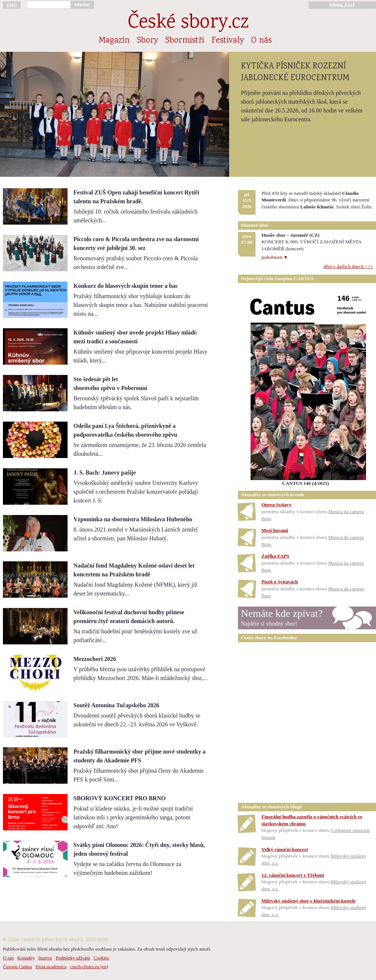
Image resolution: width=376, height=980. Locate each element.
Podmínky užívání (73, 958)
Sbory (147, 41)
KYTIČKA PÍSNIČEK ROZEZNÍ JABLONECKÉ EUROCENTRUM (295, 72)
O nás (261, 41)
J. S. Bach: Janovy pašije (105, 473)
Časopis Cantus (17, 967)
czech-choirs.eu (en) (89, 967)
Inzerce (45, 958)
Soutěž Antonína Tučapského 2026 (116, 705)
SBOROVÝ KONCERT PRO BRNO (120, 798)
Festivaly (228, 41)
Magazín (114, 41)
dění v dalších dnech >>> (348, 266)
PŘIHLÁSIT (342, 5)
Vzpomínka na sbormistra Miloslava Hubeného (133, 519)
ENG (12, 5)
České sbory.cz (188, 23)
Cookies (101, 958)
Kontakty (26, 958)
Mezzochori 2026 (95, 659)
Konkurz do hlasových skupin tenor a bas (125, 286)
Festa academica (51, 967)
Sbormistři (185, 41)
